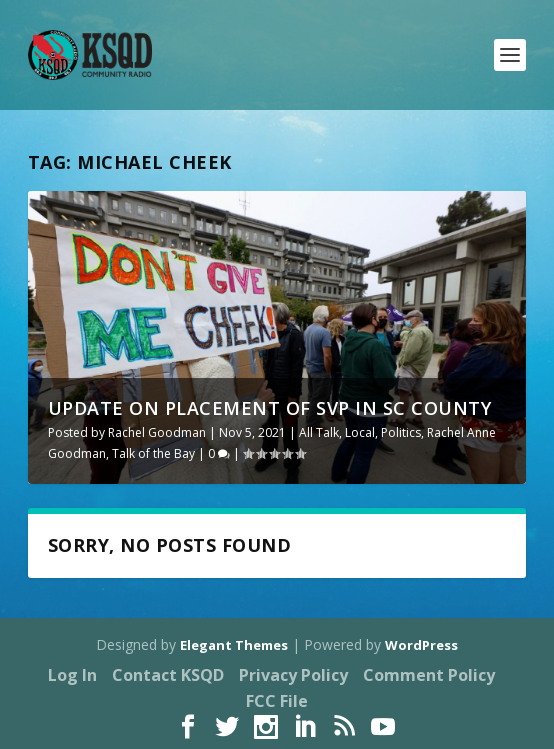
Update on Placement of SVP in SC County (270, 408)
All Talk (319, 432)
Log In (72, 675)
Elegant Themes (234, 645)
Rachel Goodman (157, 432)
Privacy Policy (293, 675)
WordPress (421, 645)
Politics (401, 432)
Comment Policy (429, 675)
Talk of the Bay (153, 453)
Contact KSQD (168, 675)
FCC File (277, 701)
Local (360, 432)
